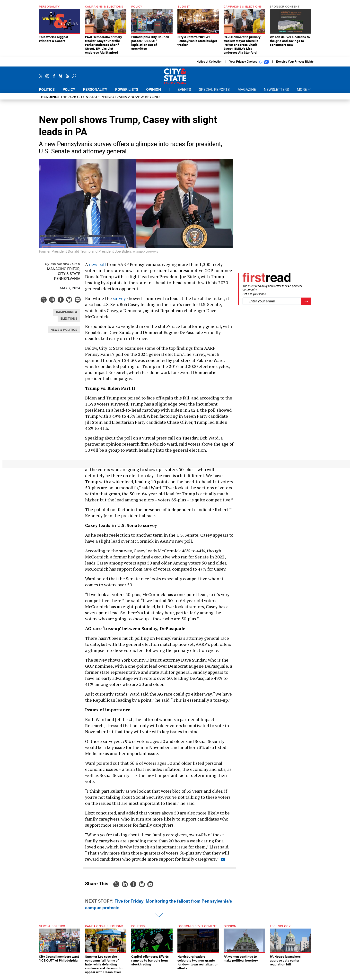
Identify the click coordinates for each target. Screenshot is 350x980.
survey (119, 302)
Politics (47, 93)
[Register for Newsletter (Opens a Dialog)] (306, 305)
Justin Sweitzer (63, 267)
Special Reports (214, 93)
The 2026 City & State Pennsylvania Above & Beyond (110, 100)
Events (184, 93)
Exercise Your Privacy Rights (295, 65)
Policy (69, 93)
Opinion (154, 93)
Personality (95, 93)
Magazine (247, 93)
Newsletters (276, 93)
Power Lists (127, 93)
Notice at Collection (209, 65)
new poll (97, 268)
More (304, 93)
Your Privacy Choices (249, 66)
